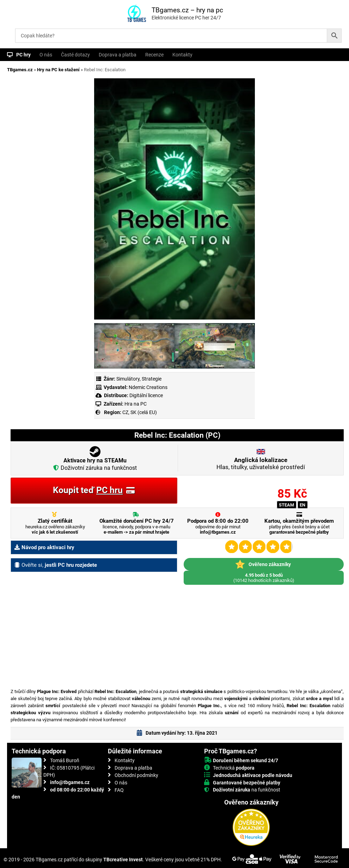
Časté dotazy (75, 55)
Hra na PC (135, 404)
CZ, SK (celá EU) (140, 412)
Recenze (154, 55)
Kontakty (182, 55)
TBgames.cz (20, 70)
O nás (46, 55)
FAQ (119, 790)
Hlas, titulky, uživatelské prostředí (261, 463)
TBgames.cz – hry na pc (187, 10)
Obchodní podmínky (136, 775)
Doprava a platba (118, 55)
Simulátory (128, 379)
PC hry (23, 55)
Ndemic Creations (148, 387)
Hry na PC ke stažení (58, 70)
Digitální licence (146, 395)
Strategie (152, 379)
